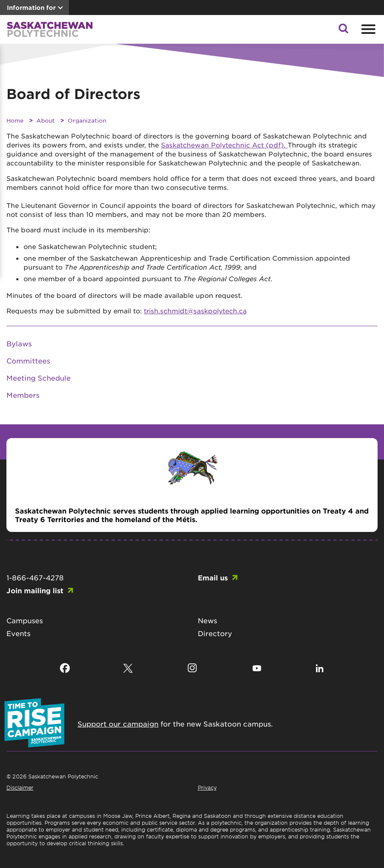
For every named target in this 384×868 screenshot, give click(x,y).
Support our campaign (118, 724)
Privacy (207, 787)
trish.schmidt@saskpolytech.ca (195, 311)
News (207, 620)
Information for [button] (31, 8)
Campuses (25, 620)
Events (18, 633)
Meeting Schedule (39, 378)
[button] (343, 31)
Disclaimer (20, 787)
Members (23, 395)
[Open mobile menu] (367, 29)
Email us (213, 577)
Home (15, 120)
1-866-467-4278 (35, 577)
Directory (215, 633)
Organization (87, 120)
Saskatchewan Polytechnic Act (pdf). (224, 145)
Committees (28, 360)
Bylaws (19, 343)
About (46, 120)
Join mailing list (35, 590)
